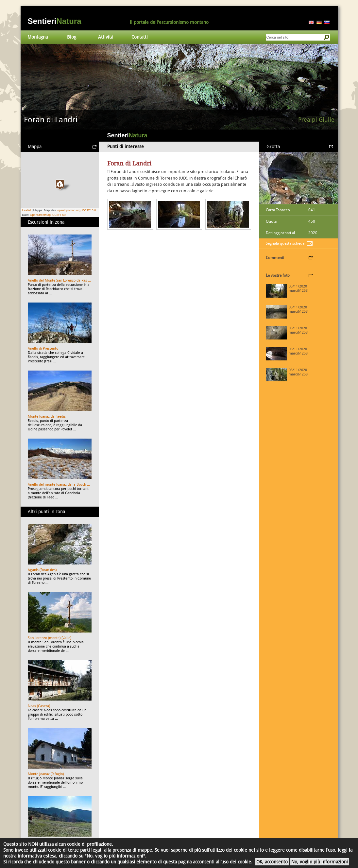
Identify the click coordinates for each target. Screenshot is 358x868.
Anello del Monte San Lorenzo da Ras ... (59, 280)
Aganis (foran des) (42, 570)
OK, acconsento (272, 862)
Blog (72, 37)
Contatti (140, 37)
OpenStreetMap (41, 215)
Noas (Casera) (39, 706)
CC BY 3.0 (89, 210)
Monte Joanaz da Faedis (47, 417)
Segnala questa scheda (285, 243)
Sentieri (55, 21)
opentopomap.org (69, 210)
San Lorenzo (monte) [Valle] (50, 638)
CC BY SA (59, 215)
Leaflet (27, 210)
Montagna (38, 37)
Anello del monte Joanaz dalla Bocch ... (59, 485)
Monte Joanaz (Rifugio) (46, 774)
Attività (106, 37)
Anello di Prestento (43, 348)
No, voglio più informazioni (320, 862)
